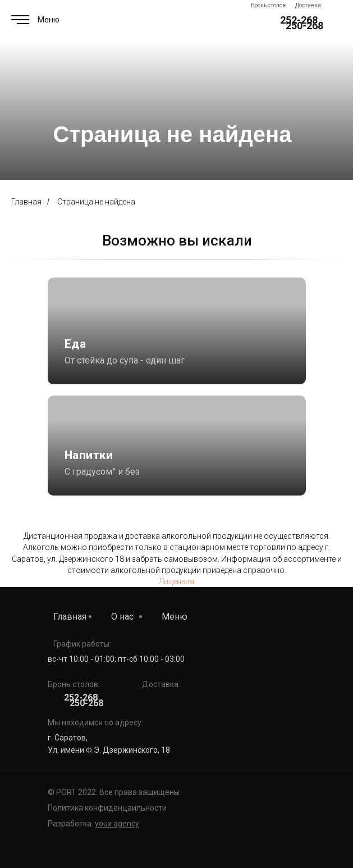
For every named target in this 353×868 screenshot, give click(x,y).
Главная (26, 202)
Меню (175, 617)
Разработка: (93, 824)
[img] (177, 446)
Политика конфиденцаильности (107, 808)
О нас (122, 617)
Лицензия (176, 581)
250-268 (304, 26)
